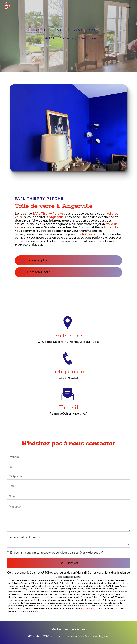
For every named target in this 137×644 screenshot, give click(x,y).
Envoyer (72, 563)
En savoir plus (33, 260)
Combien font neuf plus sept (25, 537)
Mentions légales (97, 636)
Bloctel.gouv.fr (88, 608)
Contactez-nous (35, 272)
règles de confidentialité (74, 573)
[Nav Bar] (129, 6)
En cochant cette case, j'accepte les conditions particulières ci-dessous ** (57, 553)
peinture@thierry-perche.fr (69, 409)
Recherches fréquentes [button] (68, 629)
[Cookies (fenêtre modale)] (1, 642)
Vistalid (35, 636)
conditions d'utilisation (111, 573)
